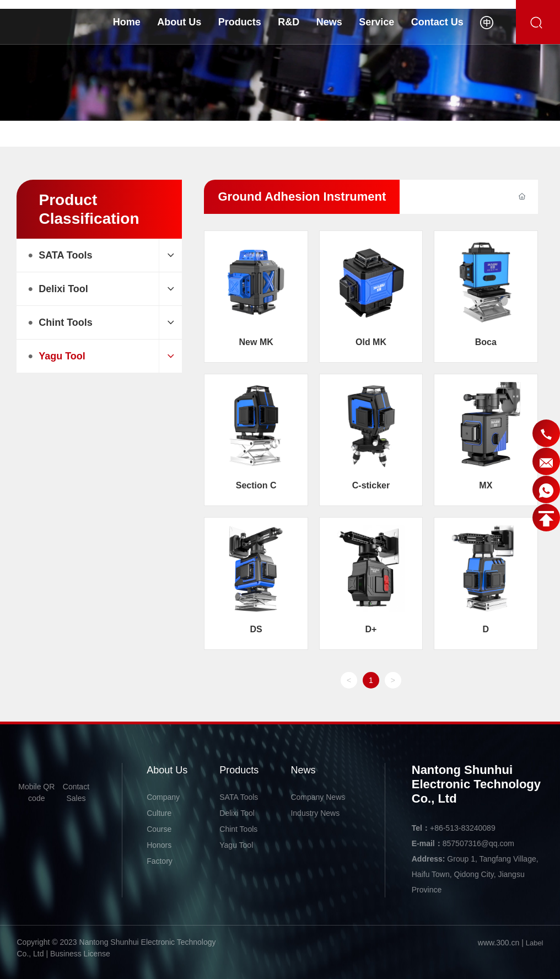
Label (535, 943)
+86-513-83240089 (463, 828)
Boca (486, 342)
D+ (371, 629)
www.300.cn (499, 943)
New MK (256, 342)
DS (256, 629)
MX (486, 485)
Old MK (371, 342)
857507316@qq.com (478, 843)
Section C (256, 485)
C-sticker (371, 485)
